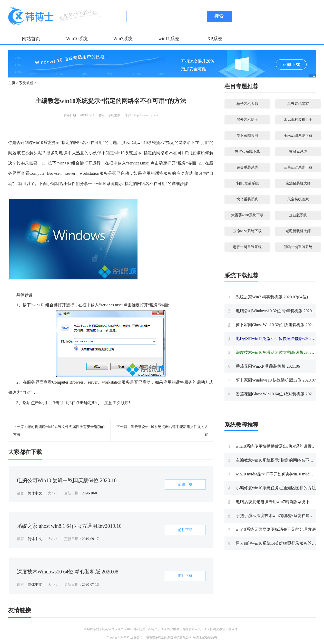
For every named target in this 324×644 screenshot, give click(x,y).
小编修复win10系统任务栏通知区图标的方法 (272, 488)
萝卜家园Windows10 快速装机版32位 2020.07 (272, 380)
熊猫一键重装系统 (298, 247)
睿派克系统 (298, 152)
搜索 (219, 16)
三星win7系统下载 (298, 167)
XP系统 (215, 39)
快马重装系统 (247, 199)
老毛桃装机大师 (298, 231)
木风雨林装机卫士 (298, 120)
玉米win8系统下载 (298, 136)
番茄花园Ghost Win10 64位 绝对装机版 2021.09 (274, 394)
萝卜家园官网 (247, 136)
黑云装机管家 (298, 104)
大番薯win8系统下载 (247, 215)
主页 (12, 83)
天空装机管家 (298, 199)
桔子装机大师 (247, 104)
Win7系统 (123, 39)
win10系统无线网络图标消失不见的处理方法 (272, 529)
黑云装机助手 (247, 120)
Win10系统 (77, 39)
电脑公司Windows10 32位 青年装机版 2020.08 (273, 311)
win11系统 (169, 39)
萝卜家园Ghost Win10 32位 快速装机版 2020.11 (274, 325)
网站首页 (31, 39)
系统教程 (26, 83)
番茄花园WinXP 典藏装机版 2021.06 (264, 366)
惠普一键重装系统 (247, 247)
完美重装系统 (247, 167)
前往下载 (185, 484)
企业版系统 (298, 215)
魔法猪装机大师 (298, 183)
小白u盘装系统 (247, 183)
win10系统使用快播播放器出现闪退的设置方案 (274, 446)
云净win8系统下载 (247, 231)
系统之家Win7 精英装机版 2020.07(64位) (268, 297)
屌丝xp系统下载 (247, 152)
